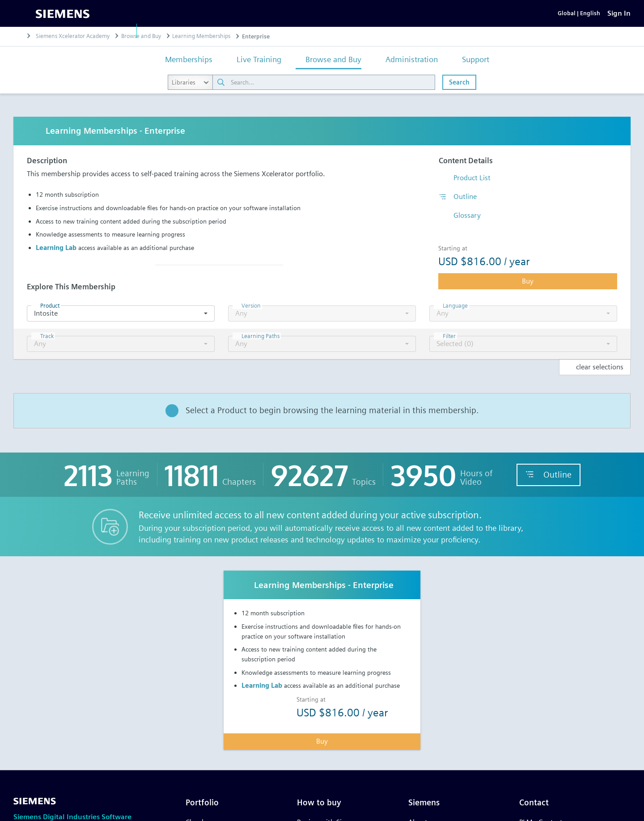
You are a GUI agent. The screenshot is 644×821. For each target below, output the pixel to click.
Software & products (176, 31)
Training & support (374, 31)
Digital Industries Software (83, 31)
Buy (528, 295)
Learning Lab (56, 262)
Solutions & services (254, 31)
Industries (315, 31)
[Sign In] (619, 20)
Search (459, 96)
